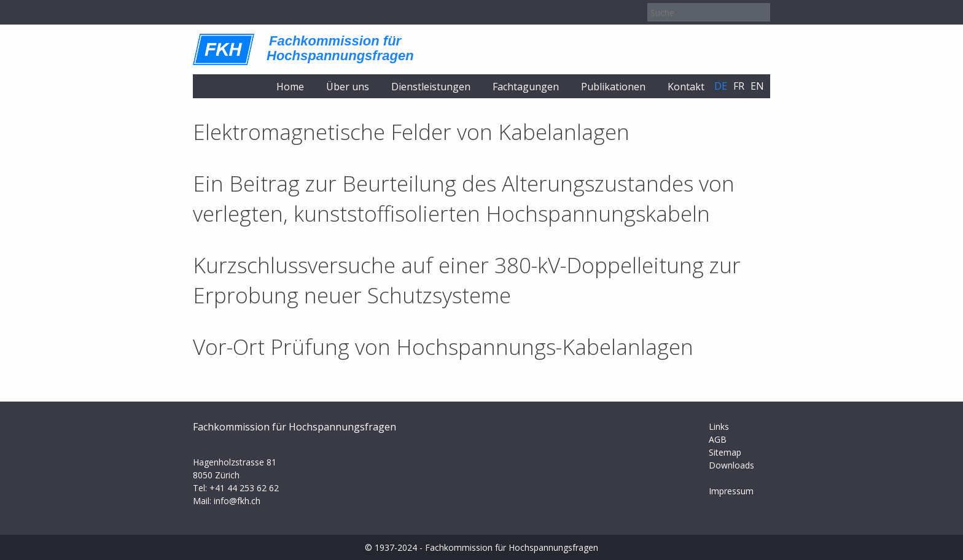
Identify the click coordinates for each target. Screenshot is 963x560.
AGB (718, 439)
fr (739, 86)
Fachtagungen (526, 87)
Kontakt (686, 87)
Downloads (731, 465)
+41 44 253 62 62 (244, 488)
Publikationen (613, 87)
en (757, 86)
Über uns (348, 87)
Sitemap (725, 452)
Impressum (731, 491)
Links (719, 426)
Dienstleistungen (431, 87)
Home (290, 87)
